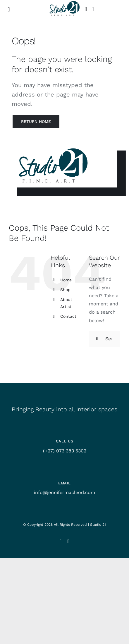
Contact (68, 316)
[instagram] (61, 541)
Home (66, 280)
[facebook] (69, 541)
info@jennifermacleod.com (64, 492)
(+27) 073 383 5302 (65, 451)
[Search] (97, 339)
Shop (65, 290)
